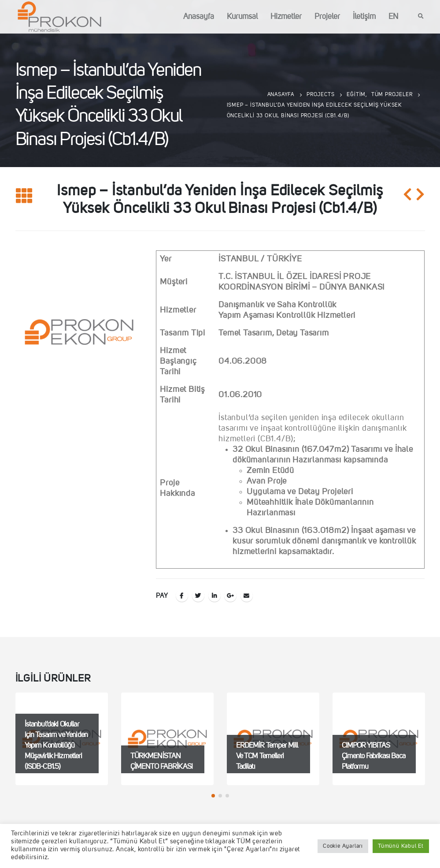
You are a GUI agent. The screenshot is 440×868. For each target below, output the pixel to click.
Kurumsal (242, 17)
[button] (213, 796)
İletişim (364, 17)
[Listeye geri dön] (24, 196)
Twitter (198, 596)
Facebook (182, 596)
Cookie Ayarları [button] (343, 846)
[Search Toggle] (421, 17)
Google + (230, 596)
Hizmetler (286, 17)
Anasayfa (199, 17)
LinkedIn (214, 596)
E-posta (247, 596)
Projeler (327, 17)
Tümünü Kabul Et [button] (401, 846)
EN (393, 17)
